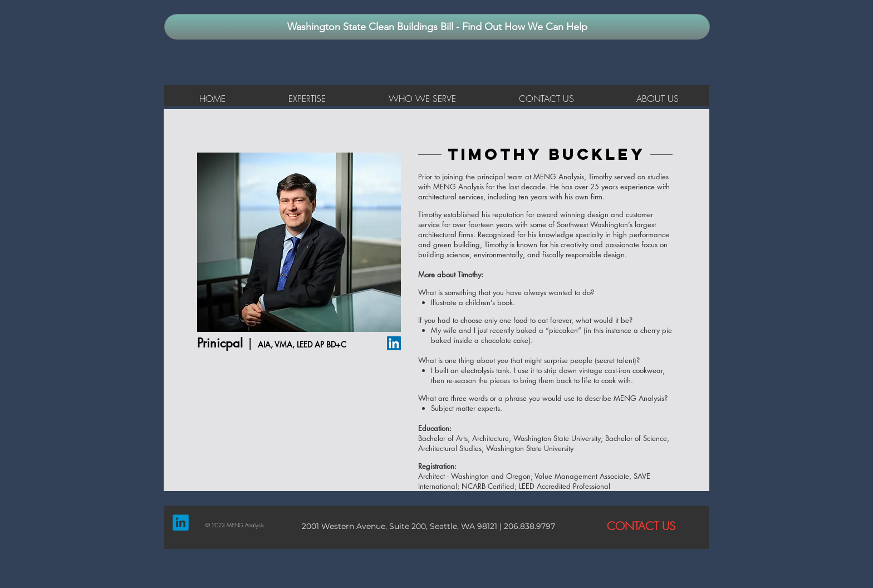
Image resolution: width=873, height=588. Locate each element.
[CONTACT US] (641, 526)
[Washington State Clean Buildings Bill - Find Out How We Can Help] (437, 27)
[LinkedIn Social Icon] (394, 343)
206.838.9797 (528, 526)
